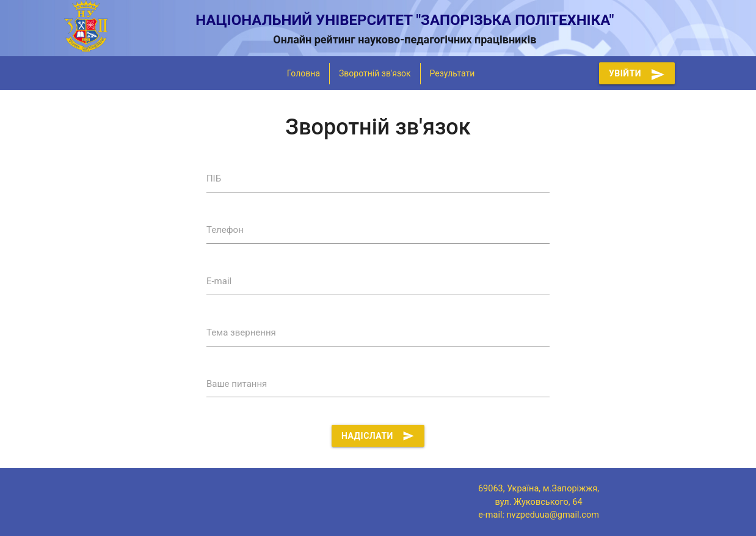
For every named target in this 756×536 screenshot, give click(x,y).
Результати (453, 73)
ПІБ (214, 178)
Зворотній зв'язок (375, 73)
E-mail (219, 281)
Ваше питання (237, 384)
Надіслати (378, 436)
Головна (303, 73)
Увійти (637, 73)
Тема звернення (241, 332)
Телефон (225, 230)
